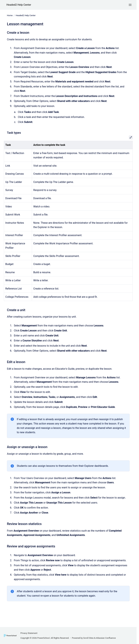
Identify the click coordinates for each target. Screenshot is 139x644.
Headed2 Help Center (19, 5)
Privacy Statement (29, 633)
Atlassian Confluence (106, 638)
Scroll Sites (89, 638)
